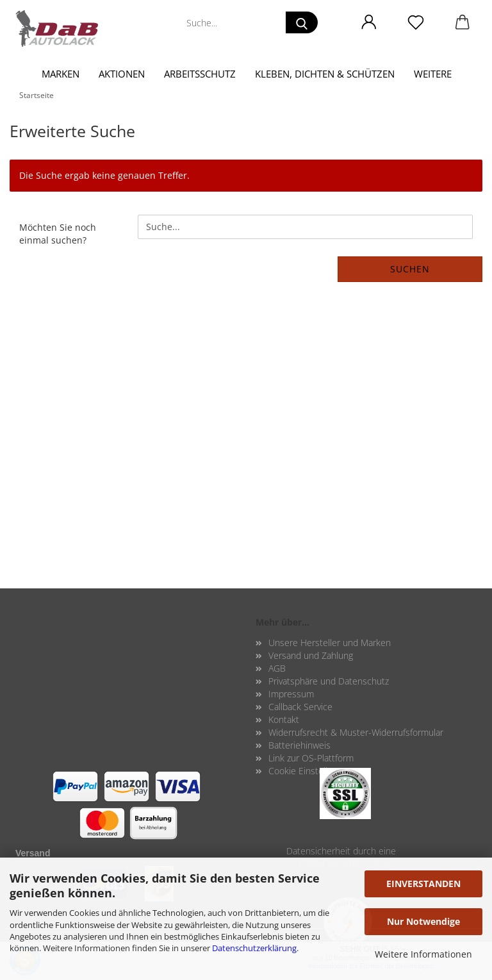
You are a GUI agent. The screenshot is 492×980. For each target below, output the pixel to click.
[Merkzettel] (415, 22)
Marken (61, 74)
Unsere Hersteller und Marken (330, 643)
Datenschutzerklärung (254, 948)
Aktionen (122, 74)
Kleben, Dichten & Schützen (325, 74)
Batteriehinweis (299, 745)
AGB (277, 668)
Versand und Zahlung (311, 655)
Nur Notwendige (423, 921)
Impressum (291, 694)
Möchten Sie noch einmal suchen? (58, 234)
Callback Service (300, 707)
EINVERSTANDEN (423, 884)
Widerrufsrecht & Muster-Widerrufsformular (356, 732)
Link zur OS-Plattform (311, 758)
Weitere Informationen (423, 954)
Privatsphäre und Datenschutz (329, 681)
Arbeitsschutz (200, 74)
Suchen (410, 269)
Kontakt (284, 719)
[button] (369, 22)
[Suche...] (302, 22)
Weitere (433, 74)
